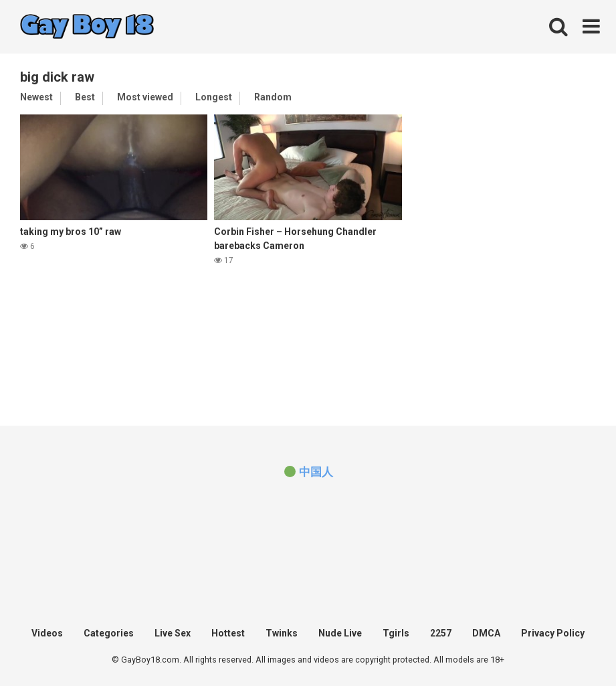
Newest (36, 97)
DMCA (486, 633)
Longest (214, 97)
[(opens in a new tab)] (308, 472)
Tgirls (396, 633)
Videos (47, 633)
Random (273, 97)
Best (85, 97)
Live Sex (173, 633)
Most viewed (145, 97)
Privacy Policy (553, 633)
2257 (441, 633)
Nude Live (340, 633)
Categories (109, 633)
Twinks (282, 633)
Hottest (228, 633)
